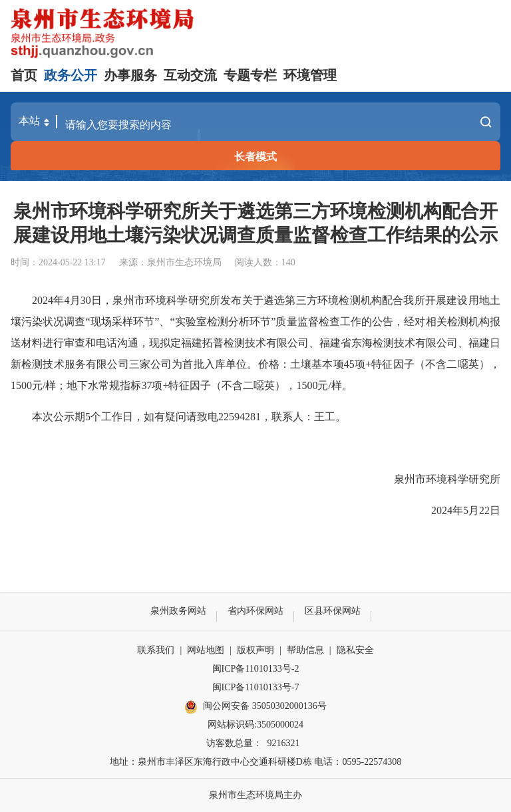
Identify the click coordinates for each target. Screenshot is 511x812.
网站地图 (206, 650)
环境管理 (310, 75)
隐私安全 (355, 650)
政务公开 (71, 75)
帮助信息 (305, 650)
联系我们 (156, 650)
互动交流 (190, 75)
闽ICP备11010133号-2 (256, 669)
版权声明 (255, 650)
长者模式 (255, 157)
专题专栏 (250, 75)
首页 (24, 75)
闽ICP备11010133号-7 (256, 687)
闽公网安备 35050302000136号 (255, 707)
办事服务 (130, 75)
